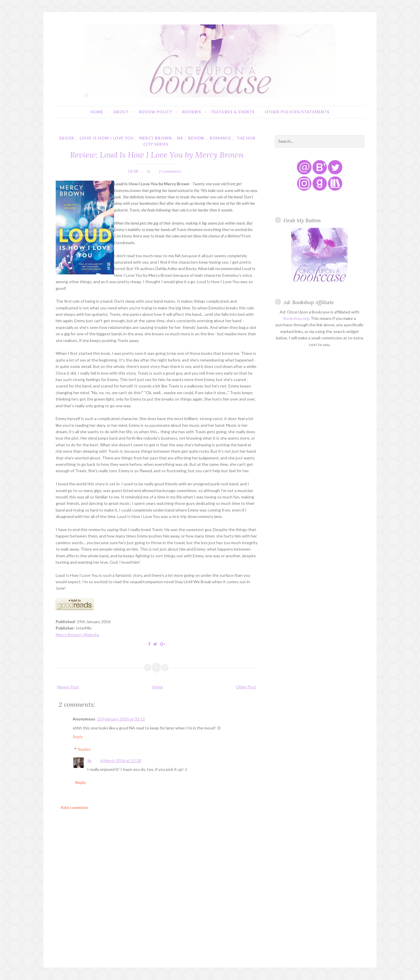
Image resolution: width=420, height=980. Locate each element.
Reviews (192, 112)
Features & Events (233, 112)
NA (180, 138)
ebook (67, 138)
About (121, 112)
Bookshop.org (296, 318)
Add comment (74, 807)
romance (220, 138)
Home (97, 112)
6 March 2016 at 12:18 (121, 760)
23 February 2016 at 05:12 (121, 719)
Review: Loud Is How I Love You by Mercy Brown (157, 155)
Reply (78, 737)
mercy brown (155, 138)
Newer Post (68, 687)
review (196, 138)
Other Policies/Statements (297, 112)
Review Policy (156, 112)
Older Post (246, 687)
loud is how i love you (107, 138)
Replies (84, 749)
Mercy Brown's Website (77, 635)
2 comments (170, 171)
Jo (89, 760)
